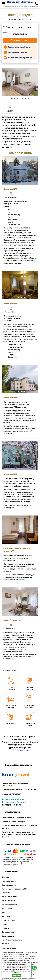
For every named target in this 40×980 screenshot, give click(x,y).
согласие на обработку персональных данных (17, 972)
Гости (5, 33)
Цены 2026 (7, 893)
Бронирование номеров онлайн (17, 818)
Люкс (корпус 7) (12, 620)
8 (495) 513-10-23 (11, 794)
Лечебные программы (12, 940)
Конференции (8, 901)
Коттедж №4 (10, 474)
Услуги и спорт (8, 920)
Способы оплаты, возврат (13, 822)
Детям (5, 924)
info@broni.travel (12, 805)
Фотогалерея (8, 932)
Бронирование (9, 936)
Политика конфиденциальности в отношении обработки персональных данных (19, 834)
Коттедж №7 (10, 398)
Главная (12, 19)
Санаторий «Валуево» (20, 2)
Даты (5, 26)
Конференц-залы (10, 897)
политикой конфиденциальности (15, 969)
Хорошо (17, 976)
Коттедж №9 (10, 304)
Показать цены (20, 40)
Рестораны (7, 909)
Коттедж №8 (10, 189)
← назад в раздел (9, 670)
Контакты (6, 944)
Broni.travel (11, 948)
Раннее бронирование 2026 (15, 889)
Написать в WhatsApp (14, 799)
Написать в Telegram (14, 802)
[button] (12, 98)
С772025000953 (20, 750)
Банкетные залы (9, 905)
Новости (5, 928)
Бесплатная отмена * (18, 52)
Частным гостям (9, 885)
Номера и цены (24, 19)
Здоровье (6, 916)
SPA (3, 912)
